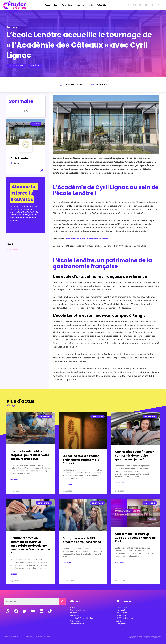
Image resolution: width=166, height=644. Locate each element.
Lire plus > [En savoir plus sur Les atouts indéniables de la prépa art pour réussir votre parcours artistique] (15, 480)
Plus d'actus (20, 401)
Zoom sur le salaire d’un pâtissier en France (86, 239)
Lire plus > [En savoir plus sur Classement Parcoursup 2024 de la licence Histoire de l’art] (120, 562)
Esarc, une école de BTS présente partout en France (82, 540)
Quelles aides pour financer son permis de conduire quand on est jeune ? (134, 455)
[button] (42, 101)
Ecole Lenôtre (12, 250)
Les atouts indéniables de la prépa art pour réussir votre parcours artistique (30, 455)
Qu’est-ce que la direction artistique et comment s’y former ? (81, 460)
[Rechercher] (62, 602)
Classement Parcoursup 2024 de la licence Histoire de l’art (135, 538)
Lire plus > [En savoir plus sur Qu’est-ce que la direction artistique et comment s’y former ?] (67, 484)
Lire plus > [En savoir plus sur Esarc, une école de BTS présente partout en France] (67, 563)
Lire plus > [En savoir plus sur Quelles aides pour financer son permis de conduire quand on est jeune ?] (120, 483)
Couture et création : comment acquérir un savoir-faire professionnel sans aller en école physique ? (30, 546)
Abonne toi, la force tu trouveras (24, 193)
